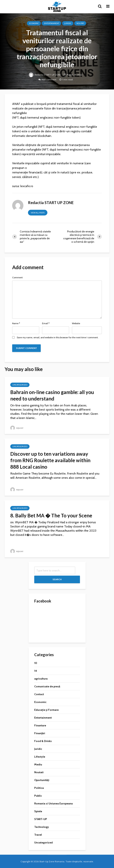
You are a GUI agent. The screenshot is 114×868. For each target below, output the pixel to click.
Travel (38, 835)
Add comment (49, 79)
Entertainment (52, 23)
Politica (39, 788)
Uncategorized (20, 385)
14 (36, 671)
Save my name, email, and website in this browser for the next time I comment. (58, 337)
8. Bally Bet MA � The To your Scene (51, 515)
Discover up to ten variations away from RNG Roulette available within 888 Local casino (50, 460)
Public (38, 796)
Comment (17, 278)
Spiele (38, 811)
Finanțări (40, 733)
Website (76, 323)
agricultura (41, 679)
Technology (42, 827)
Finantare (40, 725)
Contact (39, 694)
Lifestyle (40, 757)
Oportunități (42, 780)
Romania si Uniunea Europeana (53, 803)
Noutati (80, 23)
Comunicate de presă (47, 686)
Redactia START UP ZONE (45, 75)
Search (57, 579)
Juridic (68, 23)
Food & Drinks (43, 741)
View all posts (38, 213)
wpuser (17, 428)
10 (36, 663)
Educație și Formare (46, 710)
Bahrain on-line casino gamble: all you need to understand (52, 395)
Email (46, 323)
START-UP (41, 819)
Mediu (38, 764)
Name (16, 323)
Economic (34, 23)
